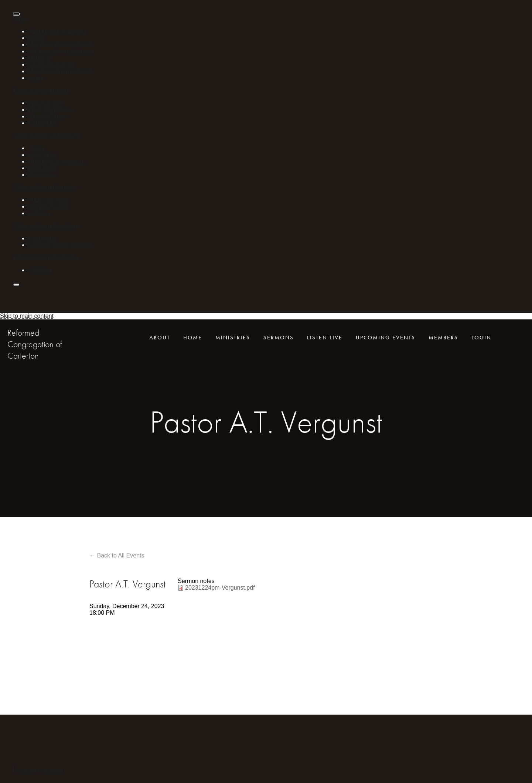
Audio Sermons (48, 200)
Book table (42, 168)
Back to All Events (120, 555)
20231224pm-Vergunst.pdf (220, 588)
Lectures (39, 213)
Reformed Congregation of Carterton (35, 344)
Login (35, 78)
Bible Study (43, 155)
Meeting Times (47, 116)
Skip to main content (27, 316)
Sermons (40, 51)
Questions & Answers (56, 161)
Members (40, 71)
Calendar (40, 245)
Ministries (41, 45)
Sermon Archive (49, 206)
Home (36, 38)
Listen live (41, 58)
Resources (42, 175)
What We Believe (51, 110)
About (36, 31)
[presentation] (16, 14)
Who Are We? (46, 103)
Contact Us (43, 123)
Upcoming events (51, 65)
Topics (36, 148)
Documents (43, 238)
